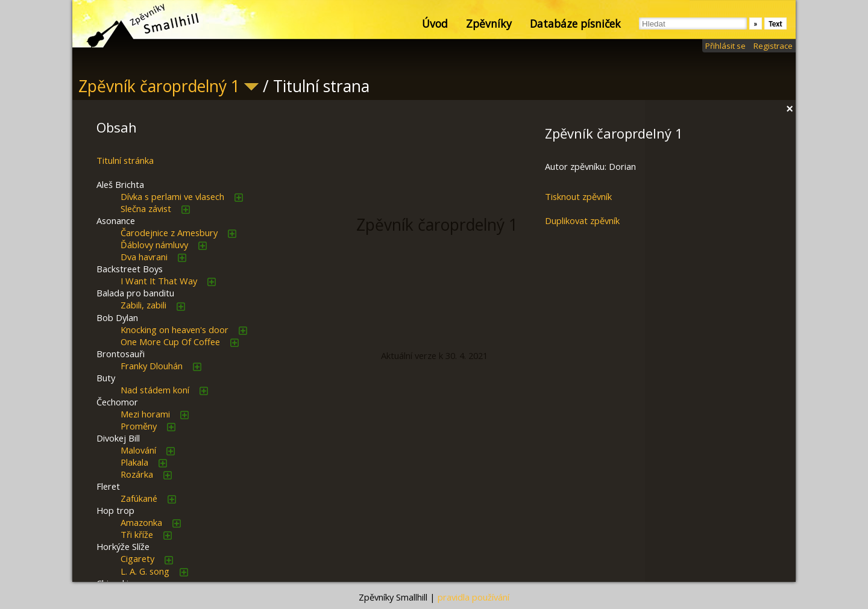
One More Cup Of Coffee (170, 342)
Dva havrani (144, 257)
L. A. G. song (145, 571)
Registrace (773, 46)
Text (775, 24)
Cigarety (137, 558)
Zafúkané (139, 498)
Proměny (139, 426)
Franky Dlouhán (152, 366)
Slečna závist (146, 208)
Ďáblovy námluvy (154, 245)
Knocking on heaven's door (175, 329)
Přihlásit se (725, 46)
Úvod (435, 23)
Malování (138, 450)
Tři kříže (137, 534)
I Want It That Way (159, 281)
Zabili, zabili (143, 305)
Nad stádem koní (155, 390)
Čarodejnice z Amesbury (169, 233)
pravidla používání (473, 597)
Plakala (134, 462)
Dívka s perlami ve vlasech (172, 196)
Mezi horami (145, 414)
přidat (239, 198)
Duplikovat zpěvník (582, 220)
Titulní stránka (125, 160)
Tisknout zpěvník (578, 196)
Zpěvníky (489, 23)
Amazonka (141, 522)
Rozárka (137, 474)
